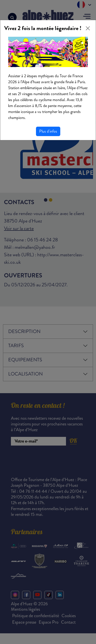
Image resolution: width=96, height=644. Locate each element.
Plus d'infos (48, 131)
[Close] (88, 28)
